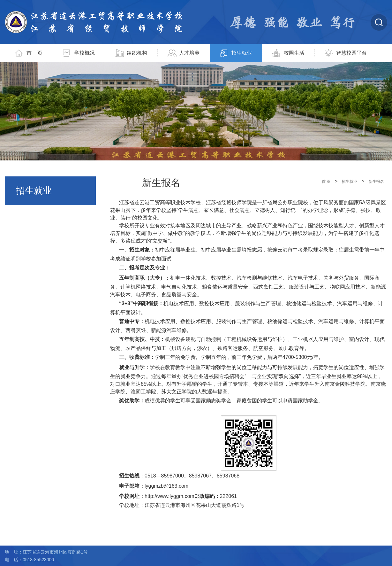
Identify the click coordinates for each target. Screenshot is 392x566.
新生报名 (376, 182)
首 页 (34, 53)
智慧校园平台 (351, 53)
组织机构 (137, 53)
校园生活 (294, 53)
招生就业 (242, 53)
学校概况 (85, 53)
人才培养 (189, 53)
